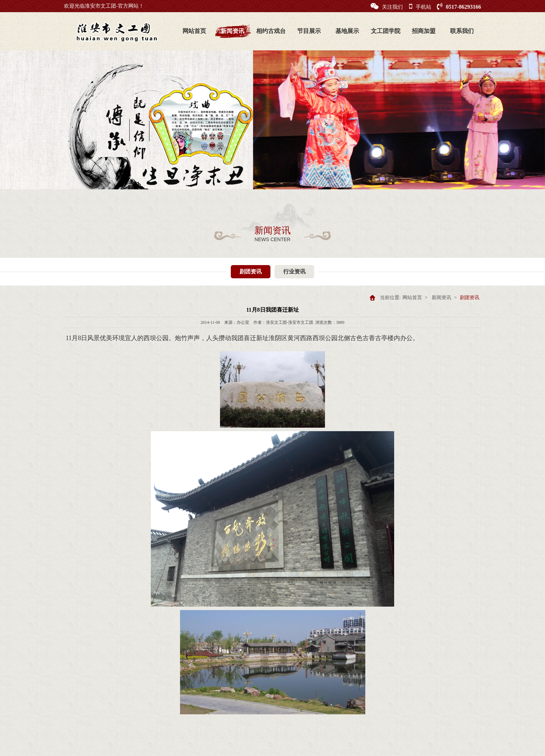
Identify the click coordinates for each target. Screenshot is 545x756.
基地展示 (347, 31)
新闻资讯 (233, 31)
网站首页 (194, 31)
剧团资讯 (251, 272)
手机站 (420, 6)
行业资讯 (294, 272)
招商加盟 (424, 31)
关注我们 (387, 6)
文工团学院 (386, 31)
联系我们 (462, 31)
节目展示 (309, 31)
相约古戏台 (271, 31)
